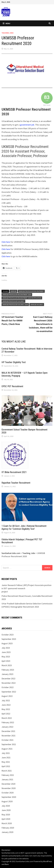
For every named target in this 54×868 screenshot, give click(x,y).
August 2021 (7, 749)
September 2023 (9, 639)
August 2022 (7, 696)
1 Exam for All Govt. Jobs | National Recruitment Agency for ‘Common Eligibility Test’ (24, 527)
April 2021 (6, 766)
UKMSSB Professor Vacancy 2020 (15, 304)
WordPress (48, 861)
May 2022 (6, 709)
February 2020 (8, 828)
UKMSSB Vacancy (37, 304)
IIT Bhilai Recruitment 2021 (14, 472)
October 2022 (8, 687)
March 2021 (7, 771)
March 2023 (7, 665)
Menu (6, 23)
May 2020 (6, 815)
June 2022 (6, 705)
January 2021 (7, 779)
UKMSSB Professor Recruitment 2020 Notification (22, 298)
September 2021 (9, 744)
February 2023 (8, 670)
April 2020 (6, 819)
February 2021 (8, 775)
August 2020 (7, 801)
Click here (6, 242)
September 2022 (9, 692)
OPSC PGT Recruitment (12, 386)
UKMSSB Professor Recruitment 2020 (17, 295)
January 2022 (7, 727)
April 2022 (6, 714)
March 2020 (7, 823)
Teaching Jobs (8, 33)
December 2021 (8, 731)
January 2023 (7, 674)
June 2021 (6, 758)
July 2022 (6, 700)
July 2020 (6, 806)
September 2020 (9, 797)
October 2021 (8, 740)
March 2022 (7, 718)
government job (27, 125)
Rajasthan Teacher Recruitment (16, 483)
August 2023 (7, 643)
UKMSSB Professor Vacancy (13, 301)
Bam (7, 864)
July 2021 (6, 753)
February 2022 (8, 722)
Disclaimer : (6, 850)
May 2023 (6, 657)
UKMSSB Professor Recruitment (31, 291)
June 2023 (6, 652)
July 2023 (6, 648)
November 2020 (9, 788)
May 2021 (6, 762)
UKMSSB (13, 291)
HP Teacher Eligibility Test (14, 362)
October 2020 (8, 793)
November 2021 (9, 736)
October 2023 (8, 635)
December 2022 (8, 679)
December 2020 (8, 784)
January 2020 (7, 832)
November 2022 (9, 683)
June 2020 (6, 810)
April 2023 (6, 661)
